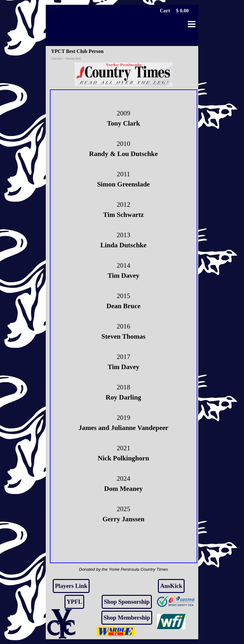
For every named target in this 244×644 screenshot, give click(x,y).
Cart (165, 11)
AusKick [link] (171, 586)
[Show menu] (192, 24)
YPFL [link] (75, 602)
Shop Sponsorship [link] (127, 602)
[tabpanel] (124, 326)
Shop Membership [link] (127, 618)
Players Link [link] (71, 586)
